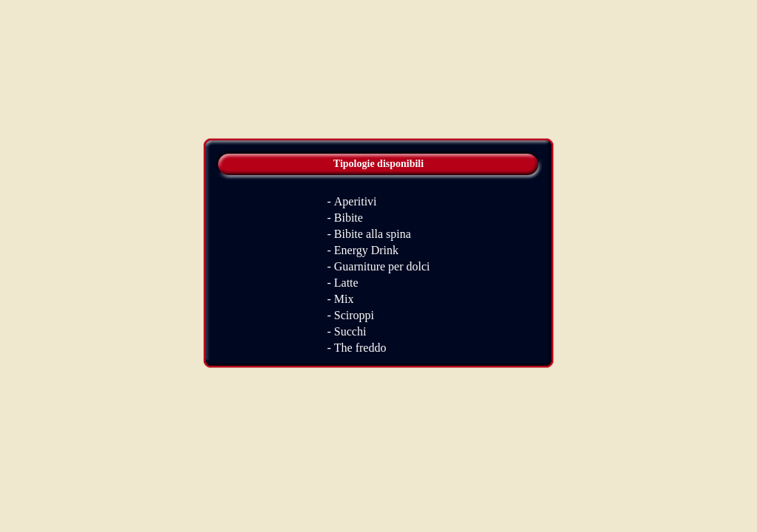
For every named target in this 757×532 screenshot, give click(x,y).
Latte (346, 283)
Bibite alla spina (373, 234)
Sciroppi (354, 315)
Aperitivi (356, 201)
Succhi (350, 331)
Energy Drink (366, 250)
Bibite (349, 218)
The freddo (360, 348)
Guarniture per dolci (382, 266)
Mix (344, 299)
